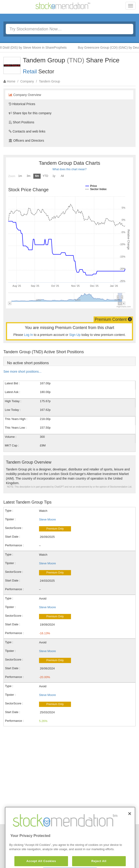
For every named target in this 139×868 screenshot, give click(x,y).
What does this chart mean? (69, 169)
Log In (28, 335)
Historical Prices (22, 104)
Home (11, 81)
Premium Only (55, 529)
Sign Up (75, 335)
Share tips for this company (30, 113)
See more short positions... (22, 372)
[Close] (130, 824)
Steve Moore (47, 519)
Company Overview (25, 95)
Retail (30, 71)
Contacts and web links (27, 131)
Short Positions (21, 122)
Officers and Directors (26, 141)
